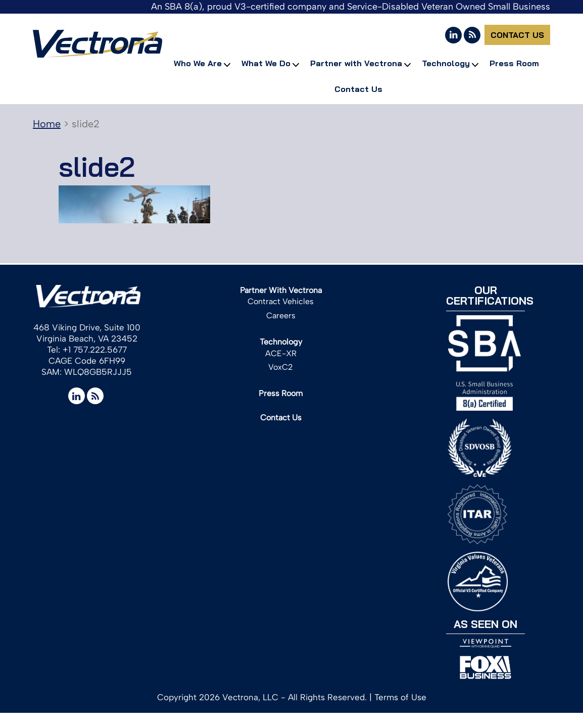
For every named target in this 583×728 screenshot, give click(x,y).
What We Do (266, 63)
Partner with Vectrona (356, 63)
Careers (281, 316)
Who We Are (198, 63)
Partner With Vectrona (281, 290)
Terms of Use (400, 697)
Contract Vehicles (281, 301)
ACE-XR (281, 353)
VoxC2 (281, 367)
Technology (446, 63)
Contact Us (517, 35)
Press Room (514, 63)
